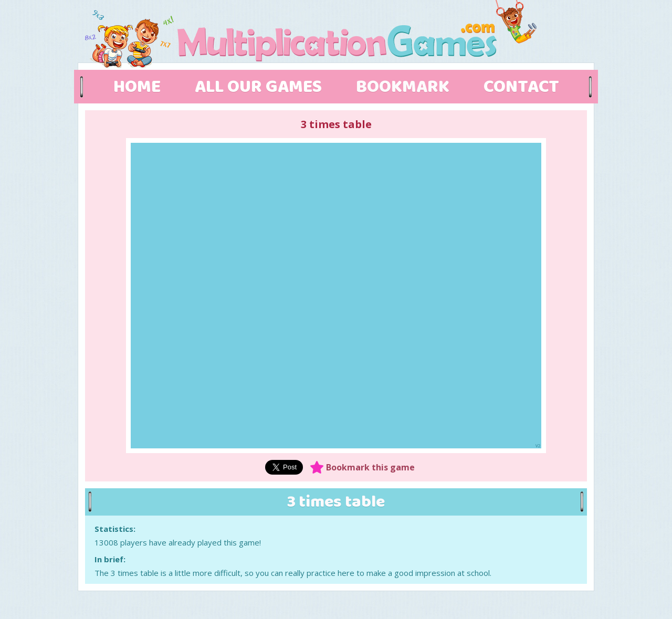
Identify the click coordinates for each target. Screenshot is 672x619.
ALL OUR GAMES (258, 87)
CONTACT (521, 87)
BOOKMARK (403, 87)
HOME (137, 87)
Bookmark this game (370, 467)
